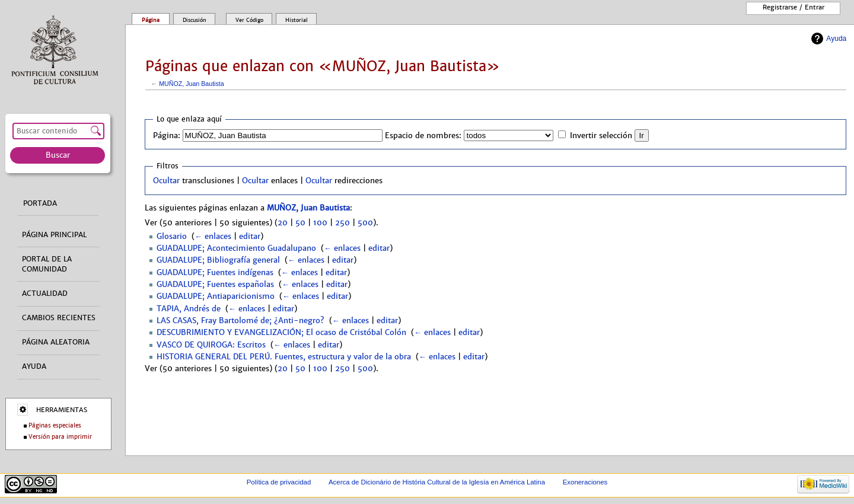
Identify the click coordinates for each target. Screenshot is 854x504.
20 (283, 223)
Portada (40, 203)
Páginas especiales (55, 425)
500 (365, 223)
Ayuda (836, 39)
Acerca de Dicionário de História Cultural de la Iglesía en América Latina (437, 482)
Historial (297, 20)
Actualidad (45, 294)
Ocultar (166, 181)
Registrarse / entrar (794, 7)
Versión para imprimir (60, 437)
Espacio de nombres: (423, 136)
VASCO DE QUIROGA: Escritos (211, 345)
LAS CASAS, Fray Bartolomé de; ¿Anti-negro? (240, 321)
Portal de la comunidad (47, 264)
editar (250, 237)
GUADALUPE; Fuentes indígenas (215, 273)
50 (300, 223)
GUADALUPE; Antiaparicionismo (216, 296)
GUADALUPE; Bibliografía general (218, 260)
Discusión (195, 20)
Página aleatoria (56, 342)
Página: (167, 136)
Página (151, 20)
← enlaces (213, 237)
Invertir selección (601, 136)
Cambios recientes (59, 318)
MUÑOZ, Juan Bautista (192, 84)
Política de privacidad (279, 482)
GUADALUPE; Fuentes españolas (215, 285)
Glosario (172, 237)
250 (342, 223)
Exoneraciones (585, 482)
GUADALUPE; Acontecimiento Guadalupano (236, 248)
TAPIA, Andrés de (189, 309)
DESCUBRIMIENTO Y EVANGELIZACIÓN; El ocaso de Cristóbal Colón (281, 333)
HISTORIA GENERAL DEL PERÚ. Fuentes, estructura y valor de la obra (284, 357)
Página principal (54, 235)
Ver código (249, 20)
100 (320, 223)
